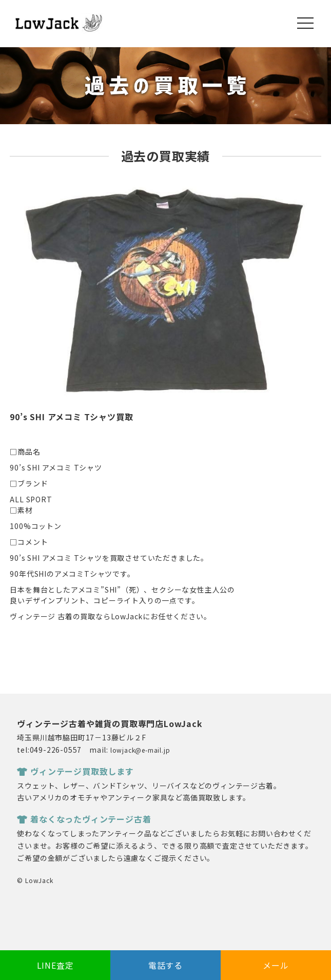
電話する (165, 965)
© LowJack (35, 880)
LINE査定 (55, 965)
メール (276, 965)
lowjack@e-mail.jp (140, 750)
